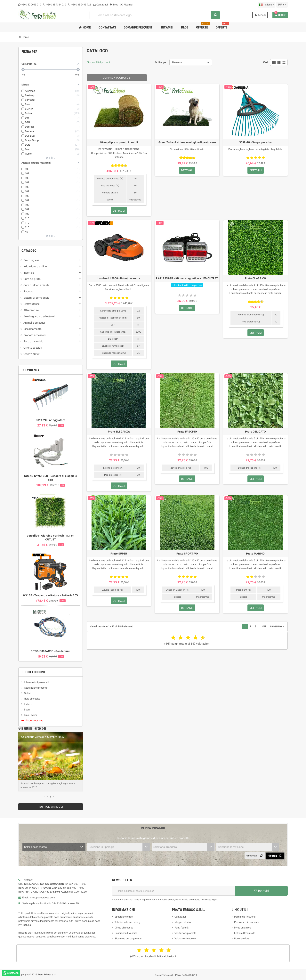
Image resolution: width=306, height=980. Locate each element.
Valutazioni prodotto (185, 933)
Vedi (266, 62)
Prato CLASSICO (256, 278)
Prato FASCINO (187, 432)
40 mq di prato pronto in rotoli (119, 142)
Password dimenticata (247, 922)
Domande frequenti (245, 917)
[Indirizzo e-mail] (173, 891)
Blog (114, 5)
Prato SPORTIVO (187, 554)
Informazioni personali (36, 682)
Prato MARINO (255, 554)
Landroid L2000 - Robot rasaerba (119, 278)
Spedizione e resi (124, 917)
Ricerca (275, 856)
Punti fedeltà (181, 928)
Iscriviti (261, 891)
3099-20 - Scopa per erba (256, 142)
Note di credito (32, 699)
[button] (44, 797)
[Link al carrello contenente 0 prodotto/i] (280, 15)
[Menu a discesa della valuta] (282, 5)
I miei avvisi (30, 715)
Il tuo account (34, 672)
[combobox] (155, 15)
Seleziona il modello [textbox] (165, 847)
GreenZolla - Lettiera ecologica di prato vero (187, 142)
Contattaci (101, 5)
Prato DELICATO (256, 432)
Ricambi (126, 5)
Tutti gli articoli (51, 807)
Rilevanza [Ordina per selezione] (177, 62)
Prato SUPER (119, 554)
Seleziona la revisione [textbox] (231, 847)
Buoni (27, 710)
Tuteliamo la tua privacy (128, 922)
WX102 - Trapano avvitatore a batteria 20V (51, 595)
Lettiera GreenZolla (245, 933)
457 (264, 626)
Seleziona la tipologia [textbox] (101, 847)
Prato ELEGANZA (119, 432)
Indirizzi (28, 704)
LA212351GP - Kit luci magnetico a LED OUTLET (187, 278)
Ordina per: (161, 62)
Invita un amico (243, 928)
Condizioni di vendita (126, 933)
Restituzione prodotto (36, 688)
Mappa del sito (183, 922)
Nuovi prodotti (242, 939)
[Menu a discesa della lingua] (266, 5)
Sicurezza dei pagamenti (128, 939)
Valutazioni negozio (185, 939)
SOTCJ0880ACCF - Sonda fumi (51, 651)
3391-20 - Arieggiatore (51, 420)
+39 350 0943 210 (31, 5)
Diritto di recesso (124, 928)
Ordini (27, 693)
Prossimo (277, 627)
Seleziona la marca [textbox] (36, 847)
